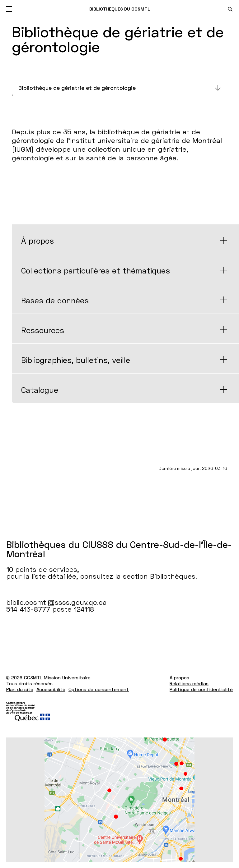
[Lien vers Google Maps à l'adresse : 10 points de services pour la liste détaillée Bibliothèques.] (119, 800)
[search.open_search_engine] (230, 9)
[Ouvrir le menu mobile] (9, 9)
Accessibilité (51, 689)
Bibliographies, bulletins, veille (76, 360)
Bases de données (55, 300)
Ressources (43, 330)
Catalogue (40, 390)
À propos (37, 241)
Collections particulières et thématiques (96, 271)
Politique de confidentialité (201, 689)
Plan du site (20, 689)
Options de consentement (99, 689)
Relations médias (189, 683)
